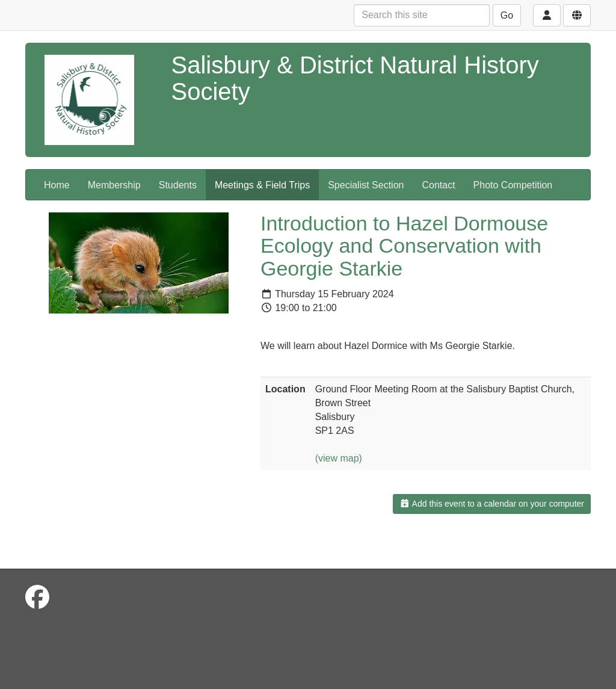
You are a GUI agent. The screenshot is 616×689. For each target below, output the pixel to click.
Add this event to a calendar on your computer (492, 504)
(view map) (339, 458)
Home (57, 185)
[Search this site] (422, 15)
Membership (114, 185)
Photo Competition (513, 185)
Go (507, 15)
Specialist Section (366, 185)
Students (178, 185)
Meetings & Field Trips (262, 185)
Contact (438, 185)
